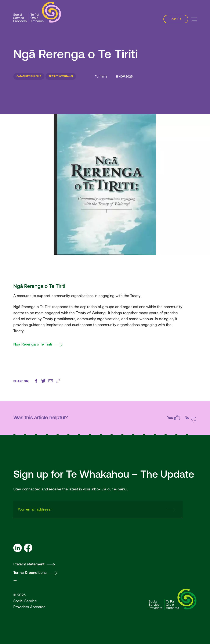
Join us (176, 19)
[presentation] (130, 509)
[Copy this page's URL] (58, 381)
